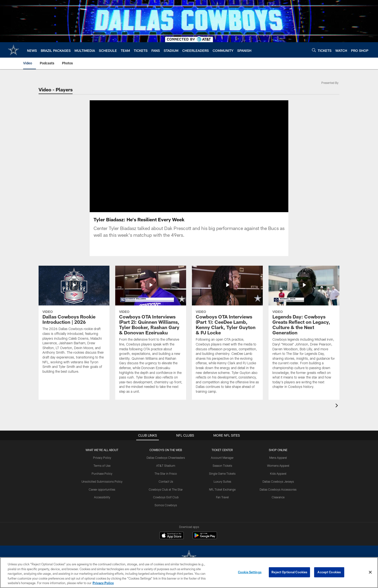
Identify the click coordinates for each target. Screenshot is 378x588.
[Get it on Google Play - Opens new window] (205, 538)
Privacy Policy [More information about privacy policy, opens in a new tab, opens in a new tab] (103, 583)
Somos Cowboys (166, 505)
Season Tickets (222, 466)
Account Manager (222, 458)
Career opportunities (102, 489)
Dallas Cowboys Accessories (278, 489)
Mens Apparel (278, 458)
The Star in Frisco (166, 473)
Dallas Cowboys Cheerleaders (166, 458)
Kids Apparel (278, 473)
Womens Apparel (278, 466)
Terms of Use (102, 466)
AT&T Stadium (166, 466)
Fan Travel (222, 497)
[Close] (370, 572)
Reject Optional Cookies (289, 572)
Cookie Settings (250, 572)
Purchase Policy (102, 473)
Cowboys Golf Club (166, 497)
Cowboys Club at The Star (166, 489)
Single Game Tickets (222, 473)
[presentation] (337, 406)
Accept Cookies (329, 572)
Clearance (278, 497)
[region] (189, 573)
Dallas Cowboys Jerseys (278, 481)
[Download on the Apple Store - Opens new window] (172, 536)
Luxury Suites (222, 481)
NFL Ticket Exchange (222, 489)
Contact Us (166, 481)
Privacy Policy (102, 458)
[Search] (314, 50)
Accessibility (102, 497)
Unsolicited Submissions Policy (102, 481)
